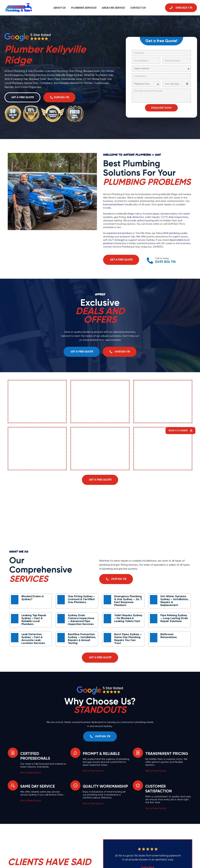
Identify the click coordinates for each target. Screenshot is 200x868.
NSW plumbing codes (175, 233)
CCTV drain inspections (175, 217)
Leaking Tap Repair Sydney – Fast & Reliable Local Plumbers (34, 620)
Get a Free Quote (31, 773)
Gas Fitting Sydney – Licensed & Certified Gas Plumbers (81, 599)
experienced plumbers (119, 233)
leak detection (135, 217)
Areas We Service (113, 8)
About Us (60, 8)
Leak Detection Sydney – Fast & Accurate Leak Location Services (33, 639)
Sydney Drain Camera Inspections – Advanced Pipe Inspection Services (81, 620)
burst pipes (153, 214)
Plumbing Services (84, 8)
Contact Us (138, 8)
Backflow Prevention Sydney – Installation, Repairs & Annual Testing (82, 639)
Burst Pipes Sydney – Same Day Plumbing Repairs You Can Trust (128, 639)
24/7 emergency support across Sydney (132, 240)
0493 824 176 (166, 262)
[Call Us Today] (150, 261)
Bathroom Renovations (169, 636)
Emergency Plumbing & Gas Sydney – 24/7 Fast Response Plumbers (128, 601)
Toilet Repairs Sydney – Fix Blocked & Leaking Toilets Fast (128, 618)
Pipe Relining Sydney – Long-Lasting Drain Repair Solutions (174, 618)
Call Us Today (162, 259)
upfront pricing (145, 221)
